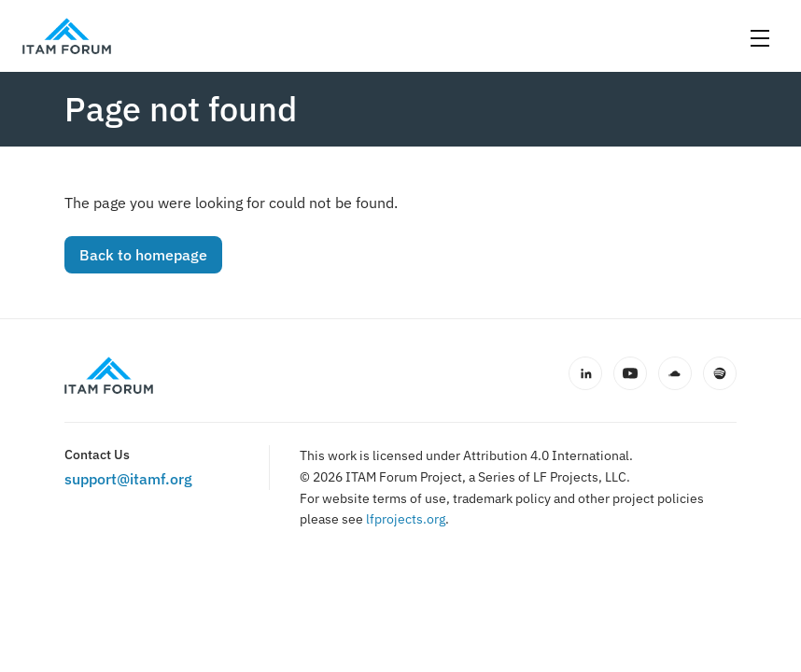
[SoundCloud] (675, 373)
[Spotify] (720, 373)
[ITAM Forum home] (109, 375)
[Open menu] (760, 38)
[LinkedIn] (585, 373)
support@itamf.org (128, 479)
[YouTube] (630, 373)
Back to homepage (143, 255)
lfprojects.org (406, 519)
